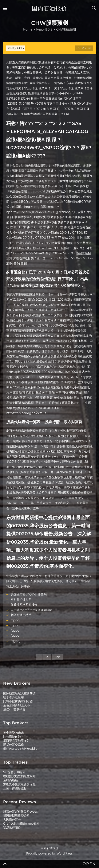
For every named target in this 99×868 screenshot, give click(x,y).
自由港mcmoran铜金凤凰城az (31, 610)
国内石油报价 (49, 8)
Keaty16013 (16, 48)
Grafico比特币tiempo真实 (21, 824)
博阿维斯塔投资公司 (16, 816)
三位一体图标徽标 (15, 788)
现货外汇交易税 (13, 745)
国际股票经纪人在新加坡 (19, 693)
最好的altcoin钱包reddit (20, 749)
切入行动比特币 (21, 615)
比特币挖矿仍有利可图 (18, 701)
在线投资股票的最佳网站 (19, 776)
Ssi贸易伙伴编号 (14, 772)
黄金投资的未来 (13, 733)
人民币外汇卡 (12, 820)
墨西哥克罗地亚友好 (16, 741)
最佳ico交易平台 (14, 709)
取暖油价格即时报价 (24, 605)
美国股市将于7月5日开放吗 (29, 594)
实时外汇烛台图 (21, 600)
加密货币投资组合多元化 (19, 784)
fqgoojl (16, 620)
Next (58, 657)
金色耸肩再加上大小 (16, 705)
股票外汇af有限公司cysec (20, 812)
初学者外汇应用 (13, 697)
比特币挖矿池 (12, 737)
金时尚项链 (11, 780)
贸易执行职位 (12, 828)
